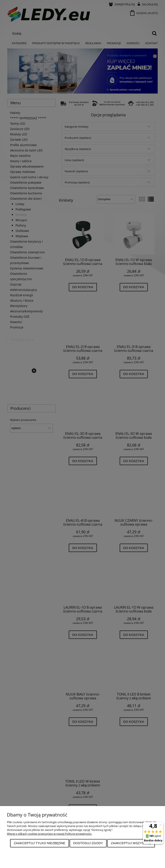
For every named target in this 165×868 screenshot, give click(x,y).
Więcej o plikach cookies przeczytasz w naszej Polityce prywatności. (49, 834)
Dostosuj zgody (88, 843)
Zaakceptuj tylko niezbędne (40, 843)
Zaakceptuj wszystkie (131, 843)
